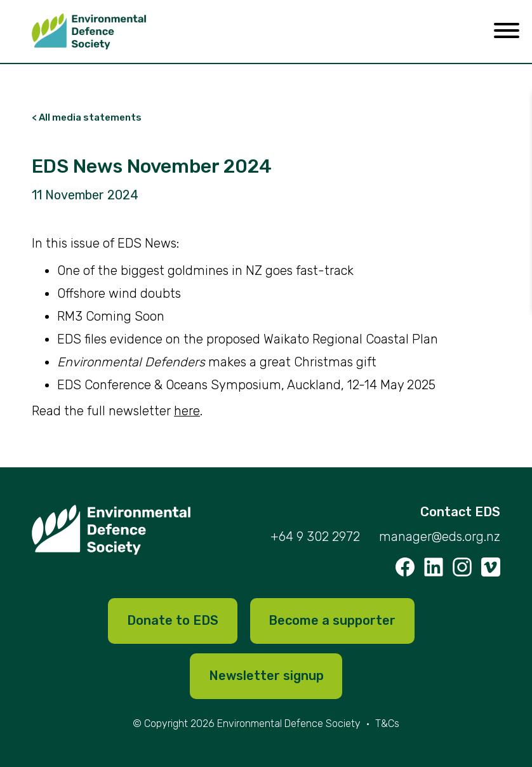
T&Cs (387, 724)
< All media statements (87, 118)
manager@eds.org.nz (440, 537)
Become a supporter (333, 621)
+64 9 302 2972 (315, 537)
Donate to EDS (173, 621)
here (187, 411)
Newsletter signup (266, 676)
